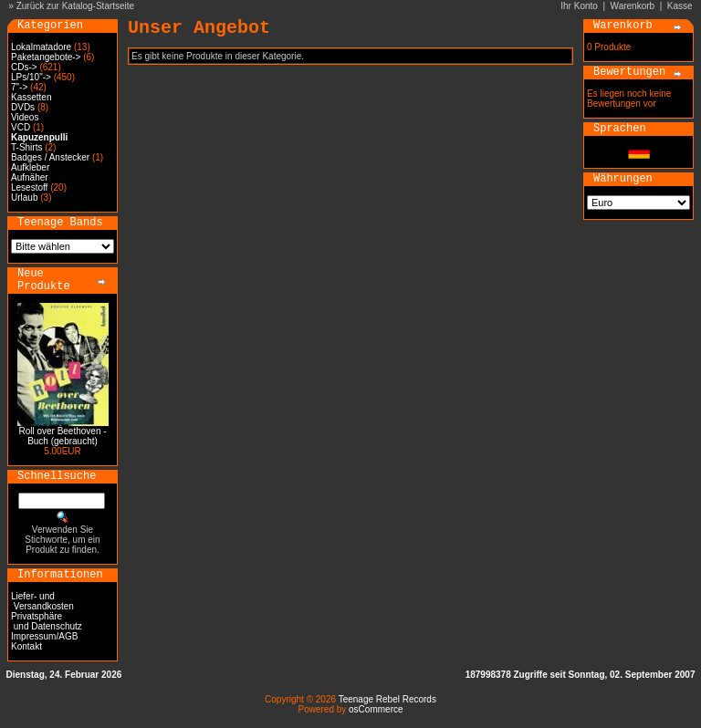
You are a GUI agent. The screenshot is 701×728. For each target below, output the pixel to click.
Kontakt (26, 646)
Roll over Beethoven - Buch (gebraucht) (62, 436)
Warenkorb (633, 6)
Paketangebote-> (46, 57)
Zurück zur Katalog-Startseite (76, 6)
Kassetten (31, 97)
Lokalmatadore (41, 47)
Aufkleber (30, 167)
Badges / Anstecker (50, 157)
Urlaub (24, 198)
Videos (25, 117)
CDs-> (24, 67)
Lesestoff (29, 187)
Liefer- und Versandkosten (42, 601)
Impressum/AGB (44, 636)
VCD (21, 127)
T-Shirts (26, 147)
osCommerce (376, 709)
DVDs (23, 107)
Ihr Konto (579, 6)
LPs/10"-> (31, 77)
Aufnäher (30, 177)
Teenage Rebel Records (387, 699)
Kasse (680, 6)
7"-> (19, 87)
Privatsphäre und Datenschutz (47, 621)
